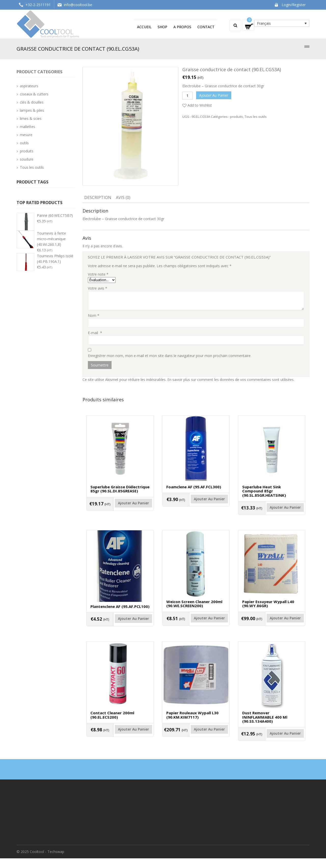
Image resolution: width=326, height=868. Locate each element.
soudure (27, 159)
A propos (182, 27)
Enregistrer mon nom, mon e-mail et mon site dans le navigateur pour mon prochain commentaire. (170, 356)
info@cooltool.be (78, 5)
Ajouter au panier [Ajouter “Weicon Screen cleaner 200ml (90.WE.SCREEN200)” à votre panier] (196, 627)
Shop (162, 27)
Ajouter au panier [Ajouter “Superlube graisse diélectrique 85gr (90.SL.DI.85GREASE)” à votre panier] (120, 509)
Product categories (39, 72)
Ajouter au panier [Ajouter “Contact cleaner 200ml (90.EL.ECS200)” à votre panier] (120, 742)
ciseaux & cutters (34, 94)
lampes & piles (32, 110)
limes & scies (31, 118)
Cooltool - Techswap (47, 861)
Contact (206, 27)
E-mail (95, 333)
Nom (94, 315)
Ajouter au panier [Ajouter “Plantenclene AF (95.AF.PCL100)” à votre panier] (120, 628)
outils (24, 143)
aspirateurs (29, 86)
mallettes (28, 127)
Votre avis (98, 288)
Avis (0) (123, 197)
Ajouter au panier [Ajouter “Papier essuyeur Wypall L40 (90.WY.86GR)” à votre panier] (272, 627)
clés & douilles (32, 102)
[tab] (98, 198)
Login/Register (294, 5)
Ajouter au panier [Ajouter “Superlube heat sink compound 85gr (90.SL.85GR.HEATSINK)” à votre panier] (272, 514)
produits (236, 117)
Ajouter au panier (214, 95)
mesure (26, 135)
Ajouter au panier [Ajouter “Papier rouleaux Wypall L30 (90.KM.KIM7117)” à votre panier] (196, 742)
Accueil (144, 27)
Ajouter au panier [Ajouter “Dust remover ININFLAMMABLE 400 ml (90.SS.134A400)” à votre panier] (272, 746)
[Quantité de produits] (187, 96)
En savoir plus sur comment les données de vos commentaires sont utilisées (230, 380)
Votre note (98, 274)
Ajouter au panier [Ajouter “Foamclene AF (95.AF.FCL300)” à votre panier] (196, 505)
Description (98, 197)
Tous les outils (256, 117)
